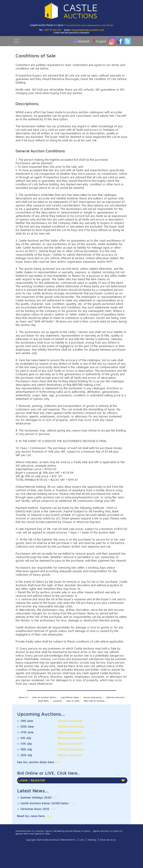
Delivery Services (115, 697)
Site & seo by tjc (108, 840)
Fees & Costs (73, 701)
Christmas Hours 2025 (38, 809)
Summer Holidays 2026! (39, 797)
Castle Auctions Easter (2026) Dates (48, 803)
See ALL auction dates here (36, 762)
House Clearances (93, 697)
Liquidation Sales (70, 697)
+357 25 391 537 (53, 30)
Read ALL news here (31, 816)
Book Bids (43, 701)
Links (82, 840)
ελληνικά (83, 41)
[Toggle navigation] (17, 41)
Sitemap (92, 840)
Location (57, 701)
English (101, 41)
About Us (23, 697)
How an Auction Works (44, 697)
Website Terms (68, 840)
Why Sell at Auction (94, 701)
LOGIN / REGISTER (72, 780)
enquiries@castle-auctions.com (88, 30)
